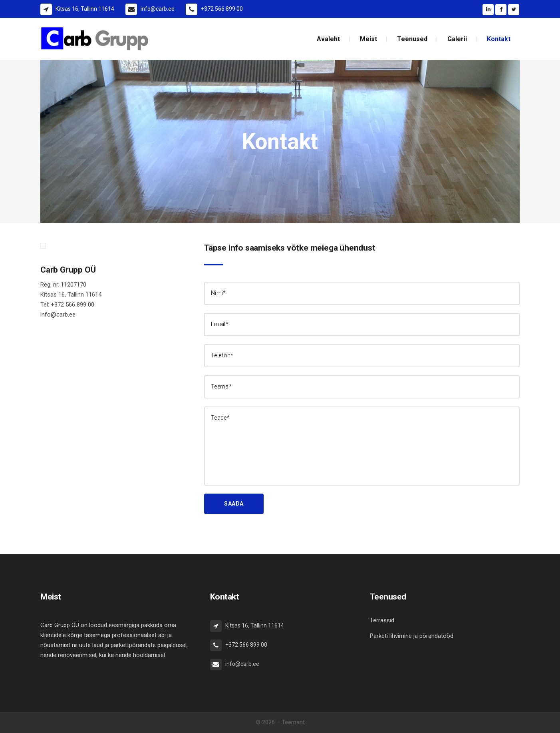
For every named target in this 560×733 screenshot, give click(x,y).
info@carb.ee (58, 315)
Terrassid (382, 620)
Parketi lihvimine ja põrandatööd (412, 636)
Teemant (293, 722)
